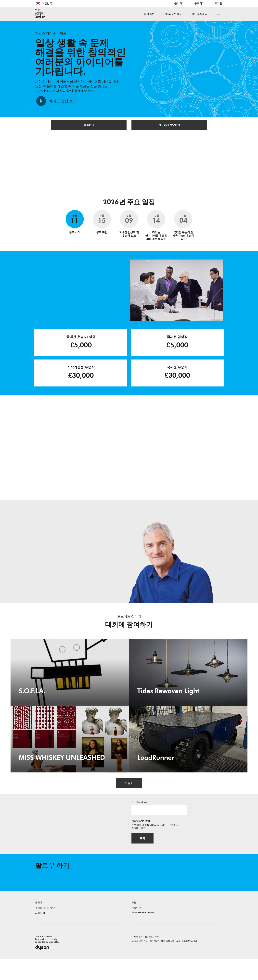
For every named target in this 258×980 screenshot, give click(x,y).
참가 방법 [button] (149, 14)
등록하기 (199, 3)
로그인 (218, 3)
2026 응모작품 (173, 14)
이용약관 (136, 929)
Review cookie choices (143, 934)
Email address (139, 818)
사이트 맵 (40, 934)
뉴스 (220, 14)
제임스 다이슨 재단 (45, 929)
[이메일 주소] (159, 825)
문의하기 (179, 3)
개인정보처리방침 (141, 836)
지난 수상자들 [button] (199, 14)
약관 (134, 923)
